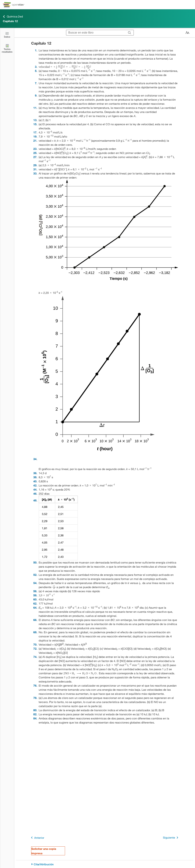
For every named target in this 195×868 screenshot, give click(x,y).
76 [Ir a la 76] (35, 685)
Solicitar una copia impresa (44, 851)
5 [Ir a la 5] (36, 71)
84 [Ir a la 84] (35, 718)
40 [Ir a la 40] (35, 481)
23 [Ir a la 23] (35, 149)
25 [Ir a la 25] (35, 153)
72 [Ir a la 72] (35, 649)
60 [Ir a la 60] (35, 599)
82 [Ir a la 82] (35, 714)
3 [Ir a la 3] (36, 67)
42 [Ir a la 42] (35, 485)
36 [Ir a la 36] (35, 473)
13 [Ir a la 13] (35, 120)
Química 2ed (13, 17)
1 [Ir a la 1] (36, 50)
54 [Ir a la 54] (35, 583)
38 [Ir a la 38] (35, 477)
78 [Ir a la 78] (35, 698)
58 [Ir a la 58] (35, 595)
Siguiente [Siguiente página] (171, 838)
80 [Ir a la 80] (35, 710)
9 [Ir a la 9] (36, 95)
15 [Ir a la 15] (35, 124)
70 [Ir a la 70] (35, 644)
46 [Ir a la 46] (35, 493)
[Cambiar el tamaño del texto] (187, 33)
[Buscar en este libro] (96, 33)
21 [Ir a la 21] (35, 140)
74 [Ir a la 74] (35, 657)
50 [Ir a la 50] (35, 562)
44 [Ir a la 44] (35, 489)
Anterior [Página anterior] (37, 838)
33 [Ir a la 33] (35, 173)
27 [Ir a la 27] (35, 157)
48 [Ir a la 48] (35, 500)
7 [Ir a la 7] (36, 83)
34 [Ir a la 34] (35, 459)
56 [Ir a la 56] (35, 591)
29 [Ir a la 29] (35, 165)
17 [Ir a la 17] (35, 132)
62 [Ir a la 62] (35, 603)
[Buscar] (130, 33)
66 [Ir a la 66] (35, 620)
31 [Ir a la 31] (35, 169)
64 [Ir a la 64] (35, 607)
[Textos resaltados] (7, 48)
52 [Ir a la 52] (35, 575)
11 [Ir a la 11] (35, 108)
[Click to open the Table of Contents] (7, 35)
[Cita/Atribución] (105, 864)
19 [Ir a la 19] (35, 136)
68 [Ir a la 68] (35, 632)
